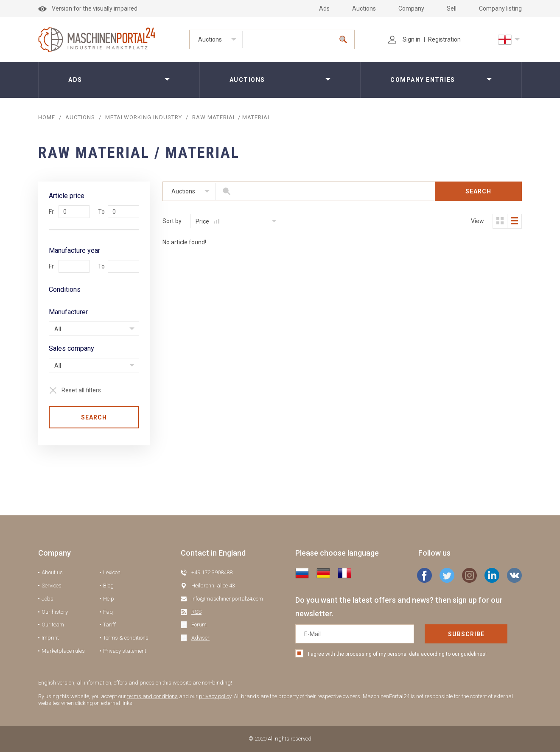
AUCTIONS (80, 117)
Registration (444, 39)
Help (109, 599)
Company (411, 8)
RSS (196, 612)
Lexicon (112, 572)
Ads (324, 8)
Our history (55, 612)
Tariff (109, 625)
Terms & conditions (126, 638)
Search (94, 417)
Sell (452, 8)
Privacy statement (125, 651)
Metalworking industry (144, 117)
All (58, 329)
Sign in (404, 39)
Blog (108, 586)
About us (52, 572)
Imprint (50, 638)
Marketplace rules (63, 651)
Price (207, 221)
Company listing (500, 8)
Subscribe (466, 634)
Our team (53, 625)
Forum (199, 625)
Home (47, 117)
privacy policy (215, 696)
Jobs (48, 599)
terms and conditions (153, 696)
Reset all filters (81, 390)
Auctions (364, 8)
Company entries (423, 80)
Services (52, 586)
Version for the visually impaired (88, 8)
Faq (108, 612)
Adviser (200, 638)
